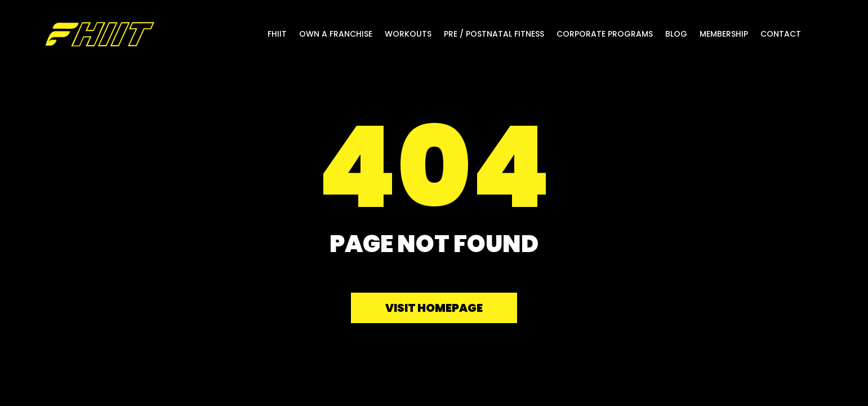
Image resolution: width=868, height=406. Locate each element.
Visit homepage (434, 308)
